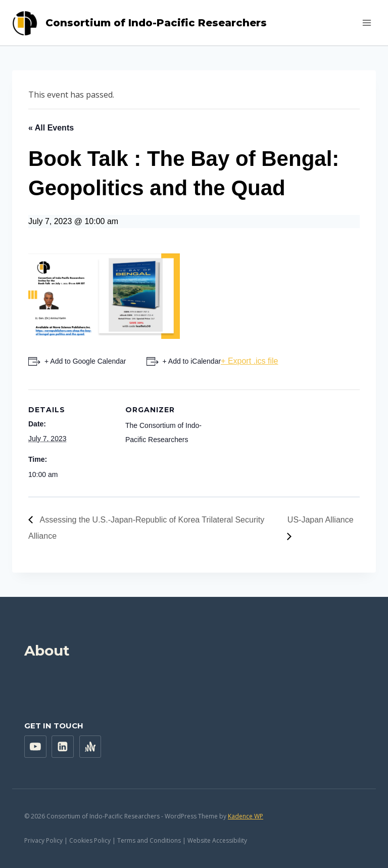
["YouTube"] (35, 747)
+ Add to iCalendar (192, 361)
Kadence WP (246, 816)
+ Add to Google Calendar (85, 361)
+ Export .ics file (249, 361)
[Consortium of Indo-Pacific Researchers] (139, 23)
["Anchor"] (90, 747)
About (47, 650)
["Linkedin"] (63, 747)
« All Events (51, 128)
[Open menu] (367, 23)
